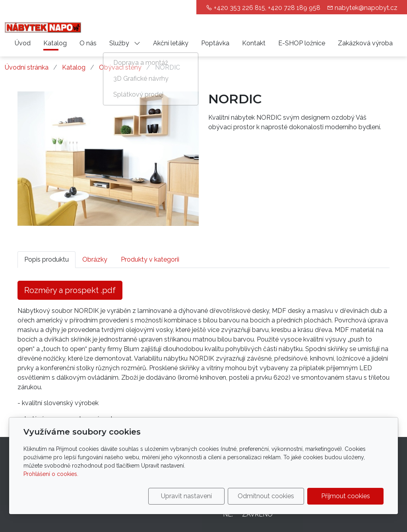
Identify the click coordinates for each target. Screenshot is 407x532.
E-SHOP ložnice (302, 43)
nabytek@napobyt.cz (366, 8)
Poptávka (215, 43)
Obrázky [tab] (95, 259)
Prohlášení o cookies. (51, 474)
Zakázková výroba (365, 43)
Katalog (55, 43)
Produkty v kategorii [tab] (150, 259)
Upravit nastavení (186, 496)
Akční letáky (171, 43)
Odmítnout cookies (266, 496)
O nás (88, 43)
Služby (125, 43)
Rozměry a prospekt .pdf (70, 290)
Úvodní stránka (27, 67)
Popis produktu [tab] (47, 259)
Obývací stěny (120, 67)
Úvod (23, 43)
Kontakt (254, 43)
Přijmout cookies (346, 496)
